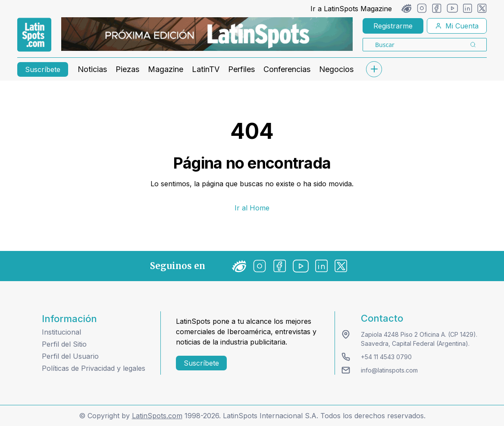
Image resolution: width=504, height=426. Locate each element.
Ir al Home (252, 208)
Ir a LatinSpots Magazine (351, 9)
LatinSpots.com (157, 416)
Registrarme (393, 26)
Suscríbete (43, 69)
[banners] (207, 34)
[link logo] (34, 35)
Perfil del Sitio (64, 344)
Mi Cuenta (457, 26)
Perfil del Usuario (70, 356)
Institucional (61, 332)
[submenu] (374, 69)
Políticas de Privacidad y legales (94, 368)
